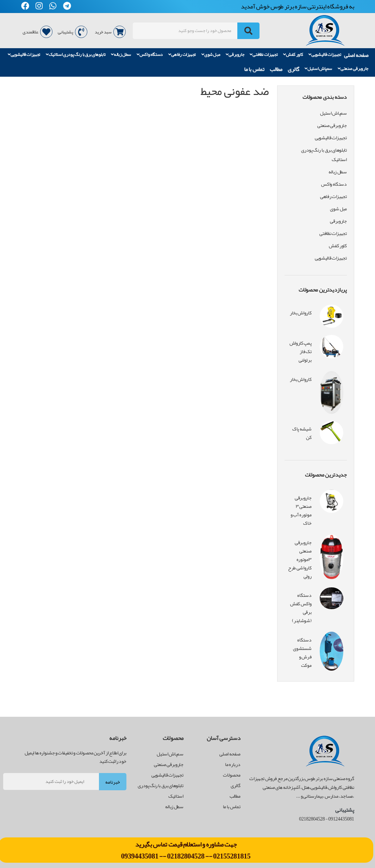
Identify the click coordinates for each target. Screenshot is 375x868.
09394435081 (140, 856)
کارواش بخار (301, 313)
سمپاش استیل (318, 69)
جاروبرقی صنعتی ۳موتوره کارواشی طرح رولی (300, 559)
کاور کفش (293, 55)
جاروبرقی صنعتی (353, 69)
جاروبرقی (235, 55)
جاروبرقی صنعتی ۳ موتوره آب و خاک (301, 510)
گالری (293, 69)
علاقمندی (37, 32)
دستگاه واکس (150, 55)
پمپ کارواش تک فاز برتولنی (301, 351)
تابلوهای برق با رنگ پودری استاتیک (76, 55)
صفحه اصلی (356, 55)
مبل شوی (211, 55)
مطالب (276, 69)
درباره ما (233, 764)
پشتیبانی (72, 32)
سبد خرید (110, 32)
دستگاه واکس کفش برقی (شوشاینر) (301, 608)
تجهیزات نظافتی (264, 55)
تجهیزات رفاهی (182, 55)
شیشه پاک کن (302, 433)
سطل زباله (121, 55)
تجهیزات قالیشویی (325, 55)
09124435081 (341, 819)
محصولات (232, 775)
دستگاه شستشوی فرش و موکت (302, 652)
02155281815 (232, 856)
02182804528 (186, 856)
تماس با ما (254, 69)
